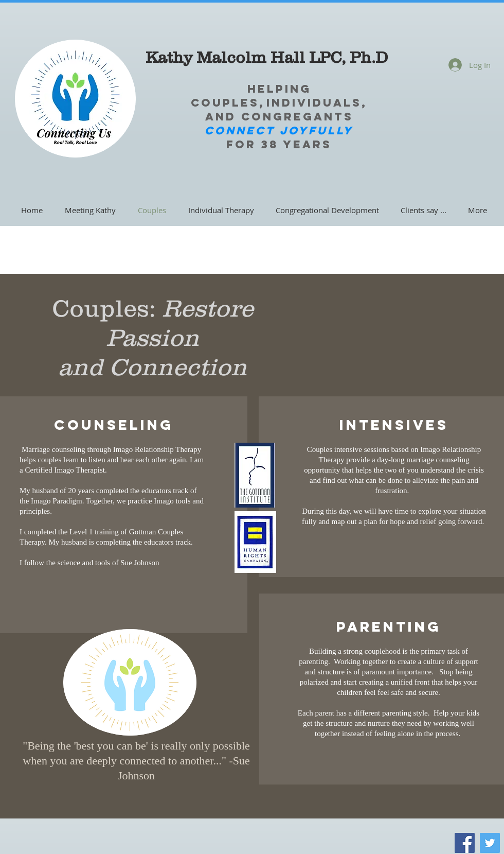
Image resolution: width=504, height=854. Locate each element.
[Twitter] (490, 843)
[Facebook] (465, 843)
